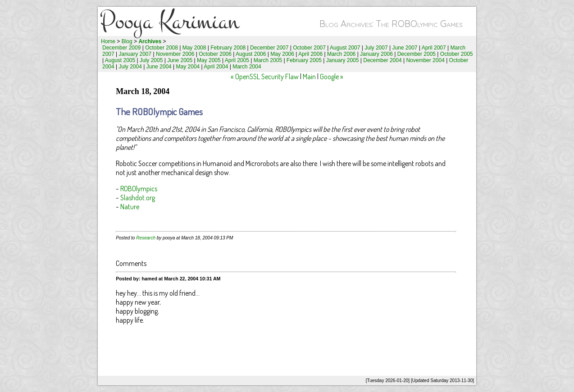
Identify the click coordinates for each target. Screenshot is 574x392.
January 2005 (343, 60)
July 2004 (130, 67)
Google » (332, 77)
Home (108, 41)
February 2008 (228, 48)
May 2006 (282, 54)
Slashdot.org (138, 198)
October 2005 (457, 54)
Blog (127, 41)
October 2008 (162, 48)
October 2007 (309, 48)
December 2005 (417, 54)
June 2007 (405, 48)
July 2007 (376, 48)
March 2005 (268, 60)
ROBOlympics (139, 189)
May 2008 (194, 48)
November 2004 (425, 60)
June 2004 (159, 67)
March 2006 (341, 54)
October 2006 (215, 54)
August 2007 (345, 48)
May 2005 (209, 60)
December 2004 (382, 60)
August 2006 (251, 54)
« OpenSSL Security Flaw (265, 77)
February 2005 (304, 60)
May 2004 (188, 67)
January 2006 (376, 54)
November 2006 (175, 54)
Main (309, 77)
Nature (130, 207)
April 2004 (216, 67)
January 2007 (135, 54)
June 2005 (180, 60)
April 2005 (237, 60)
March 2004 (247, 67)
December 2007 (269, 48)
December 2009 (121, 48)
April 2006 (310, 54)
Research (146, 238)
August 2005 (120, 60)
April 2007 (434, 48)
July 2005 (151, 60)
